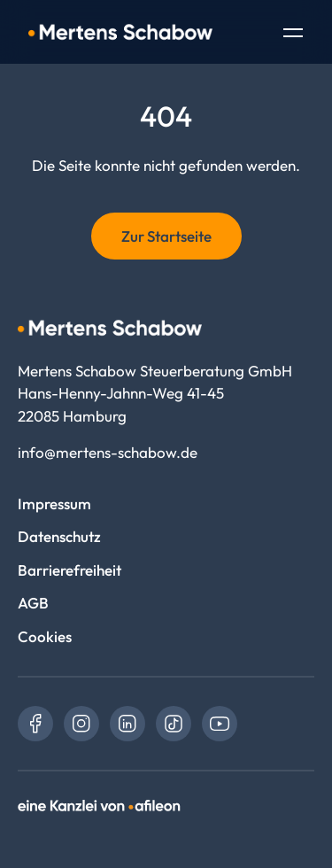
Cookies (45, 636)
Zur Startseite (166, 236)
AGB (33, 603)
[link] (35, 724)
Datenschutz (59, 536)
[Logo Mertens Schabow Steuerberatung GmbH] (120, 32)
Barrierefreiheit (69, 570)
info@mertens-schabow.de (108, 452)
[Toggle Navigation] (293, 35)
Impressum (54, 504)
